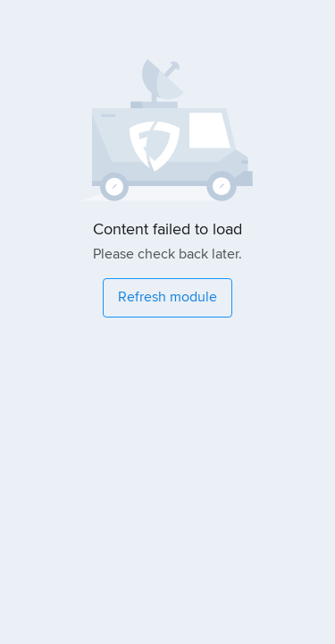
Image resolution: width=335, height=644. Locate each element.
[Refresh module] (167, 298)
